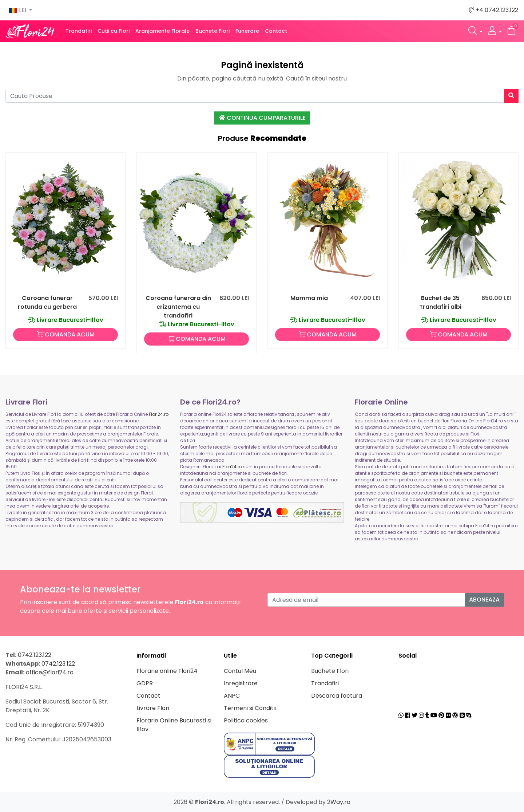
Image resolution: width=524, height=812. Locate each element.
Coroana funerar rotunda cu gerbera (47, 302)
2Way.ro (339, 802)
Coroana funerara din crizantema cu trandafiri (178, 307)
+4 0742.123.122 (494, 10)
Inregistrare (241, 683)
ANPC (232, 696)
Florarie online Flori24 (167, 671)
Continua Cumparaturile (262, 118)
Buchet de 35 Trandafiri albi (440, 302)
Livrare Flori (153, 708)
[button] (476, 31)
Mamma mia (309, 298)
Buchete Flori (213, 31)
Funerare (247, 31)
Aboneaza (484, 600)
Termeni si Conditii (250, 708)
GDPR (145, 683)
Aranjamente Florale (162, 31)
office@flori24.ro (50, 672)
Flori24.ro (159, 414)
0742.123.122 (35, 655)
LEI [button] (18, 10)
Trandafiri (79, 31)
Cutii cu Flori (114, 31)
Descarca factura (337, 696)
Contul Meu (240, 671)
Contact (276, 31)
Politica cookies (246, 720)
